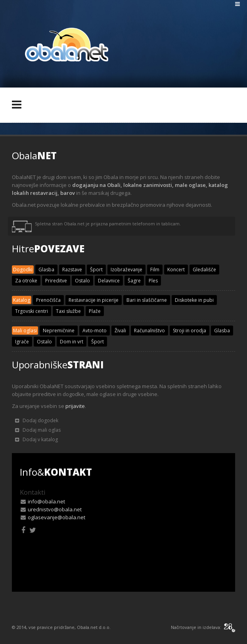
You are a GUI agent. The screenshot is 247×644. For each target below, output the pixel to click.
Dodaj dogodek (37, 420)
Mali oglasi (25, 331)
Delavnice (109, 281)
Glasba (46, 270)
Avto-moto (95, 331)
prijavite (75, 406)
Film (155, 270)
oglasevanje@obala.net (56, 517)
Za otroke (26, 281)
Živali (120, 331)
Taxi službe (68, 311)
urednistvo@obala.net (55, 509)
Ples (153, 281)
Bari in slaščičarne (147, 300)
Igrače (22, 342)
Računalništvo (149, 331)
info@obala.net (46, 501)
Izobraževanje (126, 270)
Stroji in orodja (190, 331)
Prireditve (56, 281)
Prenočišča (48, 300)
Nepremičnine (59, 331)
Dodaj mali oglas (38, 430)
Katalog (22, 300)
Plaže (95, 311)
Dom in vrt (72, 342)
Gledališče (204, 270)
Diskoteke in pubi (194, 300)
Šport (96, 270)
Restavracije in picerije (94, 300)
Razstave (72, 270)
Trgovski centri (32, 311)
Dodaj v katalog (36, 439)
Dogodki (23, 270)
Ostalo (82, 281)
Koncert (176, 270)
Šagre (134, 281)
